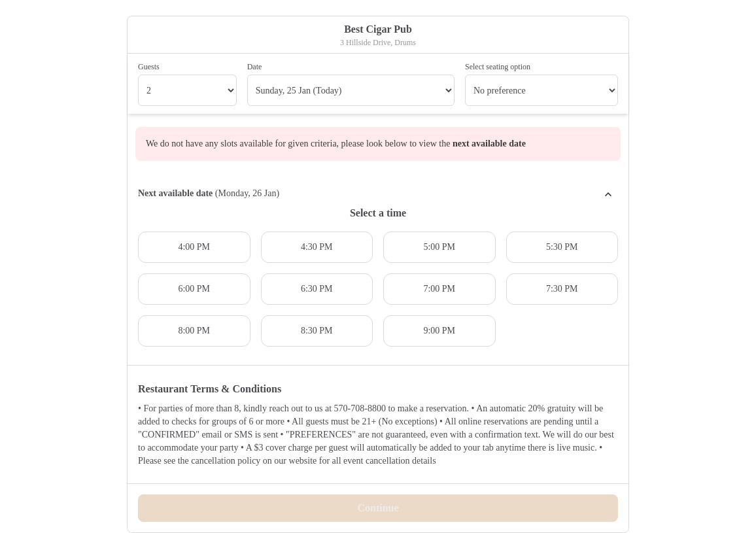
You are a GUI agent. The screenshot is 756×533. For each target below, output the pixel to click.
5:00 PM (439, 247)
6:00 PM (194, 289)
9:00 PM (439, 331)
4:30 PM (317, 247)
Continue (378, 508)
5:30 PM (562, 247)
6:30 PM (317, 289)
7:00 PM (439, 289)
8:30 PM (317, 331)
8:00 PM (194, 331)
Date (255, 67)
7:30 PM (562, 289)
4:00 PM (194, 247)
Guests (149, 67)
